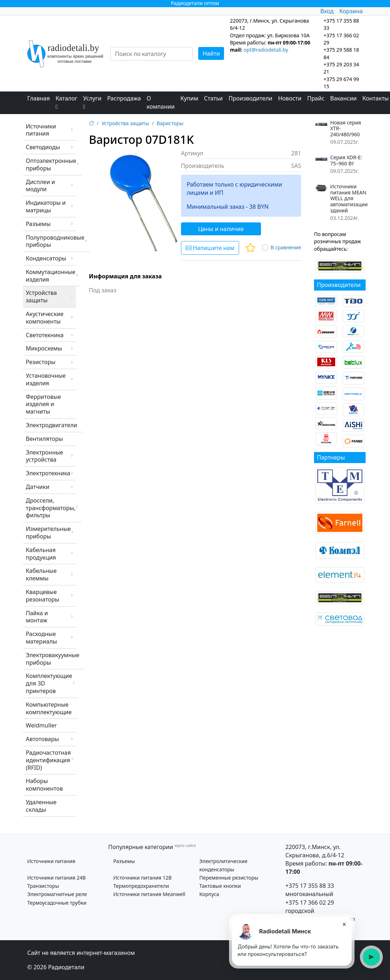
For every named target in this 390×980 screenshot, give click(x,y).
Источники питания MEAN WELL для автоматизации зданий (349, 199)
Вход (327, 11)
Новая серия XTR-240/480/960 (346, 129)
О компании (161, 102)
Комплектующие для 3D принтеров (49, 683)
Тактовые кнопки (220, 886)
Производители (251, 98)
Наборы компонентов (44, 785)
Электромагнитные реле (57, 894)
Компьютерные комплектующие (49, 708)
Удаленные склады (41, 806)
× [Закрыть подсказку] (344, 924)
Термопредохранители (141, 886)
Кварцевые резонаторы (42, 596)
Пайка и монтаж (37, 617)
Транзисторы (43, 886)
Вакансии (343, 98)
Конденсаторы (46, 258)
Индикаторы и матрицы (46, 206)
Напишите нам (210, 248)
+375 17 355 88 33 (310, 886)
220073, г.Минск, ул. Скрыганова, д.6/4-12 (315, 851)
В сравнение (286, 247)
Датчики (38, 487)
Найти (211, 53)
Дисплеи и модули (40, 186)
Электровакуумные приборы (53, 659)
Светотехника (45, 335)
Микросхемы (44, 348)
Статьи (213, 98)
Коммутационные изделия (51, 276)
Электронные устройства (44, 456)
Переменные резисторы (229, 878)
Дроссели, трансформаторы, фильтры (51, 508)
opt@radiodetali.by (266, 50)
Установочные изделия (46, 379)
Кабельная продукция (41, 554)
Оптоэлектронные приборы (51, 164)
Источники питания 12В (142, 878)
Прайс (316, 98)
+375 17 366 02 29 (310, 903)
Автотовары (42, 739)
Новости (290, 98)
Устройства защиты (41, 296)
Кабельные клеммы (41, 574)
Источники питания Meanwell (149, 894)
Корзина (351, 11)
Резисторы (41, 362)
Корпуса (209, 894)
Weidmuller (41, 725)
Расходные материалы (41, 638)
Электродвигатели (51, 425)
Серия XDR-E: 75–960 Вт (346, 161)
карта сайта (185, 845)
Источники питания (41, 130)
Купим (189, 98)
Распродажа (124, 98)
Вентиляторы (44, 439)
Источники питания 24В (56, 878)
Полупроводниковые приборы (55, 241)
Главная (39, 98)
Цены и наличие (221, 229)
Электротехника (48, 473)
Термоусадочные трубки (57, 903)
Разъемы (38, 224)
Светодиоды (43, 147)
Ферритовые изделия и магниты (43, 404)
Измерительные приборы (48, 533)
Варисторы (170, 123)
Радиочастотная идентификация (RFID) (48, 760)
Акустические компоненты (45, 318)
